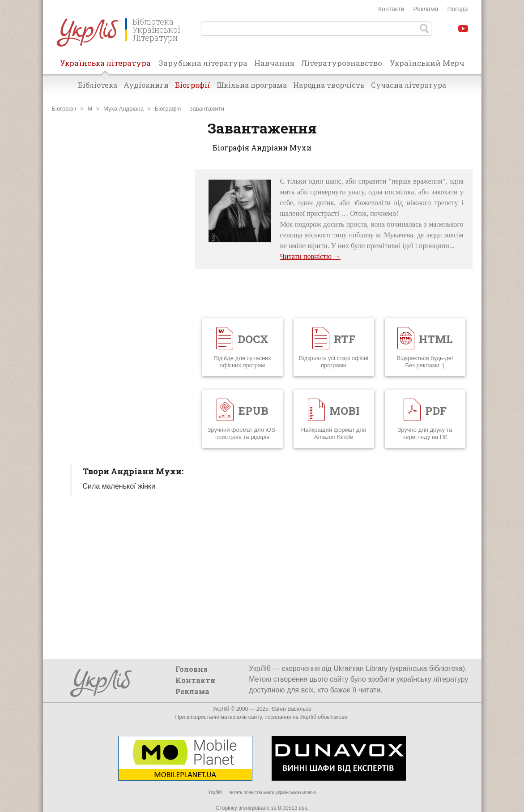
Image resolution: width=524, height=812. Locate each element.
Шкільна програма (252, 85)
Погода (457, 9)
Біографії (193, 85)
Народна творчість (329, 85)
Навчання (274, 63)
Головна (192, 669)
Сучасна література (409, 85)
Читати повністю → (311, 256)
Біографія (168, 109)
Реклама (426, 9)
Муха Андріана (124, 109)
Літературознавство (342, 63)
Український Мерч (427, 63)
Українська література (105, 66)
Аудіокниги (146, 85)
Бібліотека (98, 85)
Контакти (391, 9)
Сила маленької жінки (119, 486)
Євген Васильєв (291, 709)
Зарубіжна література (203, 63)
